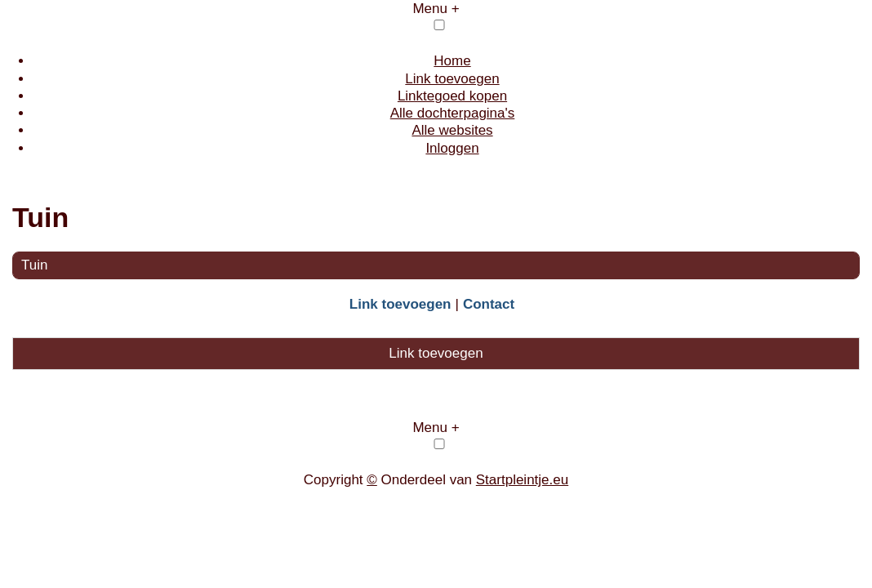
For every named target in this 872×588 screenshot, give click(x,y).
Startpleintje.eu (522, 480)
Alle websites (452, 130)
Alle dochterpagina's (453, 113)
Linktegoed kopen (452, 96)
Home (452, 61)
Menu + (436, 9)
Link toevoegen (452, 79)
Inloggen (452, 148)
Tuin (34, 265)
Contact (489, 304)
